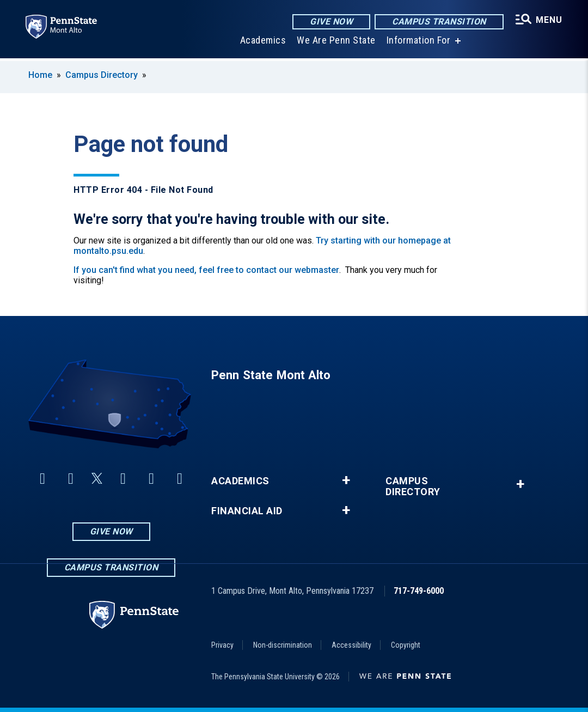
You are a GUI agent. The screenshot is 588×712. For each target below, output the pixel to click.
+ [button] (346, 480)
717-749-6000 (419, 591)
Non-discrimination (283, 645)
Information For (418, 43)
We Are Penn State (336, 43)
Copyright (406, 645)
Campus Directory (102, 75)
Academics (263, 43)
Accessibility (351, 645)
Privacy (222, 645)
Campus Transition (439, 22)
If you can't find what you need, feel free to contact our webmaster (206, 270)
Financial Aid (247, 511)
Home (40, 75)
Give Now (331, 22)
